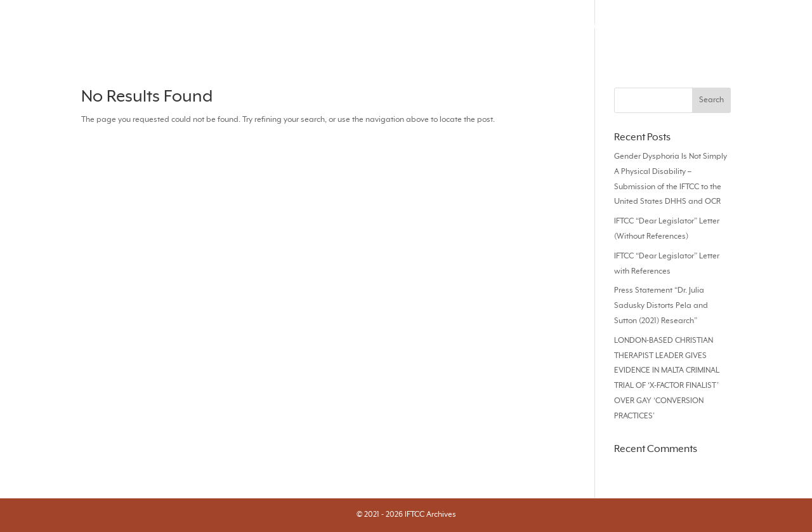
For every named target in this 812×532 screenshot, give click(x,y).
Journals (380, 26)
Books (656, 26)
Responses (495, 26)
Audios (606, 26)
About (776, 26)
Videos (555, 26)
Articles (435, 26)
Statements (716, 26)
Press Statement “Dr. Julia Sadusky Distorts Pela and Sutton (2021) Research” (661, 306)
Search (327, 26)
